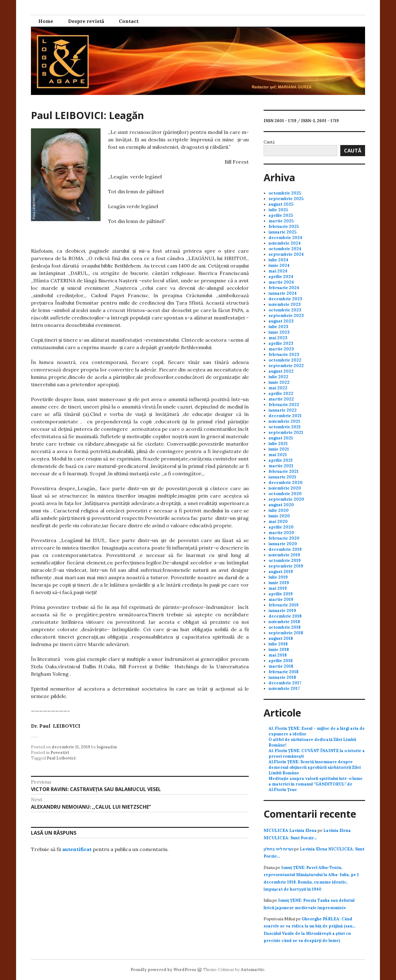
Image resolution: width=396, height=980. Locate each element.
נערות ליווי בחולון (278, 849)
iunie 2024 (279, 265)
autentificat (77, 849)
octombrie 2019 (285, 561)
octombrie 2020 (285, 494)
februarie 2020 (284, 538)
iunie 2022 (279, 382)
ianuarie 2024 (283, 293)
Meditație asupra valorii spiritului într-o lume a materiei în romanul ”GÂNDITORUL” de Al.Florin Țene (316, 784)
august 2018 (281, 638)
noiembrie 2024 (285, 243)
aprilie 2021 (281, 460)
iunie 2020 (279, 516)
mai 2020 (278, 522)
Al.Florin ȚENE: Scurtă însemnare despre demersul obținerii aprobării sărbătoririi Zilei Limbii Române (315, 767)
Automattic (253, 970)
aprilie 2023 (281, 343)
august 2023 (281, 321)
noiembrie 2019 (284, 555)
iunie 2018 (279, 650)
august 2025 (281, 204)
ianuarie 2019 (282, 611)
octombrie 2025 (285, 193)
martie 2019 (281, 599)
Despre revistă (86, 21)
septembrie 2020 (286, 499)
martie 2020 (281, 533)
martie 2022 (281, 399)
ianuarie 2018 (282, 677)
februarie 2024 (284, 288)
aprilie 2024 (281, 277)
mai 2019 (278, 588)
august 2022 (281, 371)
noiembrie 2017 (284, 689)
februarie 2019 (284, 605)
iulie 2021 (278, 444)
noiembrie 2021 (284, 421)
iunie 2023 (279, 332)
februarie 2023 (284, 355)
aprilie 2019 (281, 594)
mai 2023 (278, 338)
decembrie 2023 (285, 299)
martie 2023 (281, 349)
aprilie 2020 (281, 527)
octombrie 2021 (285, 427)
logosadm (107, 747)
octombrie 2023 (285, 310)
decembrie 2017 (285, 683)
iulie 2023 (278, 327)
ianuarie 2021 (282, 477)
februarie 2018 (284, 672)
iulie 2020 (279, 510)
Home (46, 21)
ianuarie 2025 (282, 232)
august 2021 (281, 438)
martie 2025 (281, 221)
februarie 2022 (284, 405)
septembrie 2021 (286, 432)
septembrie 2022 (286, 366)
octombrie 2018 (285, 627)
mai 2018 (278, 655)
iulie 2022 (278, 377)
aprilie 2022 (281, 394)
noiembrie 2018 (284, 622)
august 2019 (281, 572)
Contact (129, 21)
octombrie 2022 (285, 360)
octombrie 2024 (285, 249)
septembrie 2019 (286, 566)
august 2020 (281, 505)
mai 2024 (278, 271)
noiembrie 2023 (285, 304)
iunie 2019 (279, 583)
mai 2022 (278, 388)
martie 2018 (281, 666)
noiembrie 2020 (285, 488)
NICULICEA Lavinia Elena (290, 830)
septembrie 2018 (286, 633)
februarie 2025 (284, 227)
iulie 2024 (278, 260)
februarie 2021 (284, 471)
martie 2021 (281, 466)
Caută (269, 142)
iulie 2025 (278, 210)
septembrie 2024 (286, 254)
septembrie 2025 (286, 199)
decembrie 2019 (285, 549)
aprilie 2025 (281, 215)
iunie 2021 (279, 449)
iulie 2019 (278, 577)
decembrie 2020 (286, 483)
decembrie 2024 (285, 238)
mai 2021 (278, 455)
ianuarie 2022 (283, 410)
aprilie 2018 (281, 661)
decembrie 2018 (285, 616)
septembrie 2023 (286, 316)
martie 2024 (281, 282)
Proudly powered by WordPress (163, 970)
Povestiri (60, 753)
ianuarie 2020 (283, 544)
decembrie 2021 (285, 416)
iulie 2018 (278, 644)
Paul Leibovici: (62, 758)
